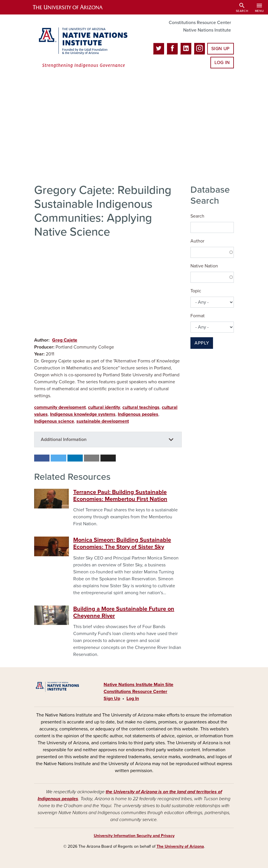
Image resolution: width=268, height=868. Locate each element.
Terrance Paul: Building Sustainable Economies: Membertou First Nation (120, 496)
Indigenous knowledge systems (83, 414)
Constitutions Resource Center (200, 23)
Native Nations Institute (207, 30)
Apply (202, 343)
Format (198, 316)
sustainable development (103, 421)
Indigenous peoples (138, 414)
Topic (196, 291)
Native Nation (204, 266)
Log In (222, 63)
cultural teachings (141, 407)
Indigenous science (54, 421)
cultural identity (104, 407)
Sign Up (221, 49)
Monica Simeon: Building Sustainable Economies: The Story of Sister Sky (122, 544)
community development (60, 407)
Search (197, 216)
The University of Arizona (180, 846)
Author (197, 241)
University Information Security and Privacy (134, 836)
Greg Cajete (65, 340)
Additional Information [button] (64, 440)
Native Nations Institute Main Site (138, 685)
